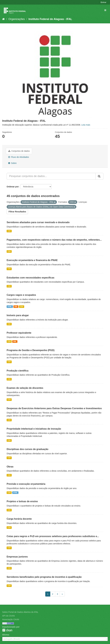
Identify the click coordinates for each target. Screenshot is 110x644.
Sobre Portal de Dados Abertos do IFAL (20, 612)
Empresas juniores (17, 557)
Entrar (104, 2)
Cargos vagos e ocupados (21, 295)
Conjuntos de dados (19, 151)
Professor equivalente (19, 333)
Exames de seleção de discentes (25, 388)
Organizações (17, 19)
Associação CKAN (11, 619)
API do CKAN (8, 616)
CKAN (7, 630)
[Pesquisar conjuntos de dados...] (51, 176)
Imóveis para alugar (18, 315)
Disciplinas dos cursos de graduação (27, 449)
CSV (9, 231)
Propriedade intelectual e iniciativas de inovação (34, 429)
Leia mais (86, 125)
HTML (10, 307)
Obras (10, 467)
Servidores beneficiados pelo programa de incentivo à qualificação (44, 577)
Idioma (6, 635)
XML (16, 307)
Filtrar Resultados (17, 212)
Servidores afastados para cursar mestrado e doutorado (38, 222)
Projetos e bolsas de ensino (22, 501)
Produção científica (18, 371)
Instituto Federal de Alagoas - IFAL (50, 19)
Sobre (12, 163)
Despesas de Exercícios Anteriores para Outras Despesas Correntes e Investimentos (54, 408)
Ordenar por (13, 187)
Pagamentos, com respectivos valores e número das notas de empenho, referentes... (54, 240)
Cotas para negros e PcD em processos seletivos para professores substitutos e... (53, 536)
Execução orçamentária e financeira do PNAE (32, 260)
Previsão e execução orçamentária (26, 484)
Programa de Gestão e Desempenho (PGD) (31, 350)
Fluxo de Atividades (19, 157)
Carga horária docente (19, 519)
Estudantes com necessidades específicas (31, 278)
